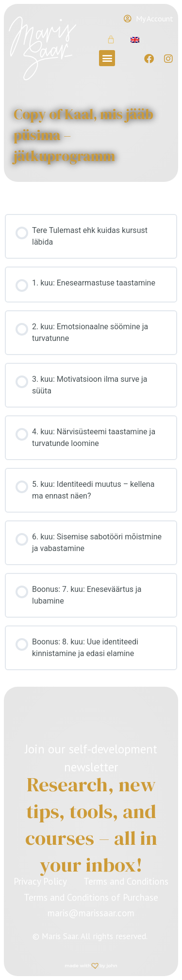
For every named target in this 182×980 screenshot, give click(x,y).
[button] (107, 58)
